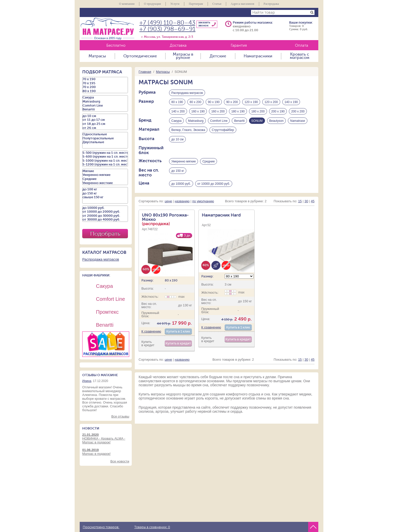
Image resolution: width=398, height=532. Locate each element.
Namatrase (298, 121)
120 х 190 (251, 102)
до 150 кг (178, 172)
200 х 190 (278, 112)
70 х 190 (105, 79)
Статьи (217, 4)
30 (306, 202)
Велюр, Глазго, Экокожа (188, 130)
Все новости (120, 461)
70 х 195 (105, 83)
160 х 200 (218, 112)
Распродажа (271, 4)
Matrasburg (196, 121)
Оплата (302, 46)
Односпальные (105, 134)
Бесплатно (116, 46)
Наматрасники (258, 56)
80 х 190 (177, 102)
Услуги (175, 4)
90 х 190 (214, 102)
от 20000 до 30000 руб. (105, 216)
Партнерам (196, 4)
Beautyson (277, 121)
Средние (209, 162)
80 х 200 (195, 102)
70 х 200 (105, 87)
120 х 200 (271, 102)
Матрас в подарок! (106, 452)
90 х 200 (232, 102)
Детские (218, 56)
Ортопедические (140, 56)
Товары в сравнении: (152, 527)
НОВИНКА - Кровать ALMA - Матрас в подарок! (106, 438)
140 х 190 (291, 102)
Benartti (239, 121)
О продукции (152, 4)
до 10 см (177, 140)
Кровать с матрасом (300, 56)
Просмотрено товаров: (101, 527)
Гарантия (239, 46)
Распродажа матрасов (187, 93)
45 (313, 202)
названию (182, 202)
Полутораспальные (105, 138)
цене (168, 202)
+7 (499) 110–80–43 (167, 23)
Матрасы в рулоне (183, 56)
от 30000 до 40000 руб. (105, 220)
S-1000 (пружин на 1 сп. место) (105, 161)
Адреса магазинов (243, 4)
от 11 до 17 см (105, 120)
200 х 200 (298, 112)
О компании (127, 4)
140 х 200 (178, 112)
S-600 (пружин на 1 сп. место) (105, 157)
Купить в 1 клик (178, 332)
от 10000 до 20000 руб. (214, 185)
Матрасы (97, 56)
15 (300, 202)
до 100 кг (105, 189)
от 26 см (105, 128)
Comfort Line (219, 121)
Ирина (87, 381)
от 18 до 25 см (105, 124)
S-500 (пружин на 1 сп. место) (105, 153)
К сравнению (151, 332)
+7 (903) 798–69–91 (167, 29)
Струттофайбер (223, 130)
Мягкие (105, 171)
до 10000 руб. (181, 185)
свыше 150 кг (105, 197)
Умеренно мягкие (184, 162)
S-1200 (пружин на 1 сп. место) (105, 164)
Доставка (178, 46)
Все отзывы (120, 416)
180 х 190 (238, 112)
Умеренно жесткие (105, 183)
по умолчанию (203, 202)
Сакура (176, 121)
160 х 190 (198, 112)
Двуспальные (105, 142)
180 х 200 (258, 112)
